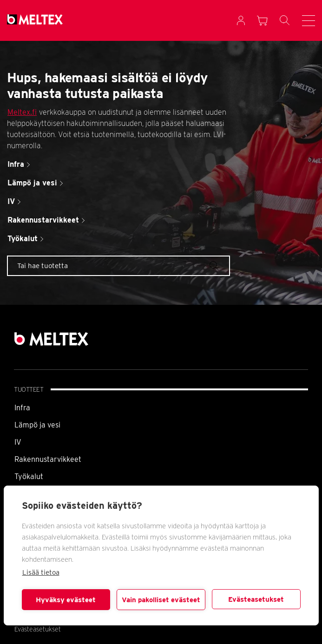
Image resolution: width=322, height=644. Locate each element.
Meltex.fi (22, 112)
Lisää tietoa (41, 572)
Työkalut (29, 476)
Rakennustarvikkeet (48, 459)
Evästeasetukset (256, 599)
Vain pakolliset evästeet (161, 600)
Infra (22, 408)
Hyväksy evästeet (66, 600)
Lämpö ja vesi (37, 425)
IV (18, 442)
